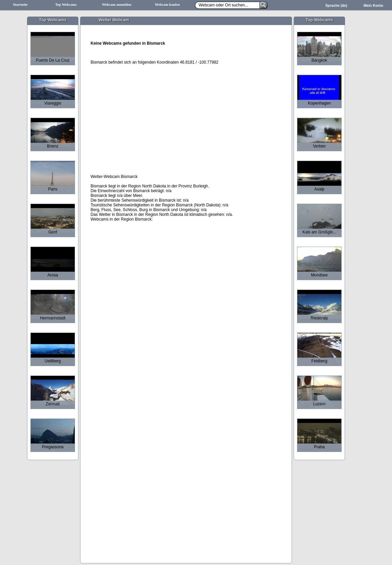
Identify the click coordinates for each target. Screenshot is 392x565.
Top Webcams (66, 5)
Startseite (20, 5)
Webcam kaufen (167, 5)
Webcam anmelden (117, 5)
